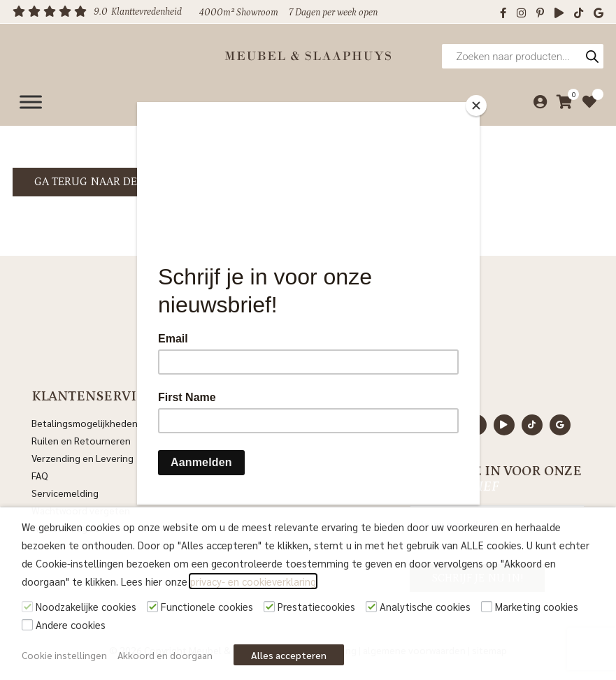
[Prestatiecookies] (269, 607)
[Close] (476, 106)
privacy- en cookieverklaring (253, 581)
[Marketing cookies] (487, 607)
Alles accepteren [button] (289, 655)
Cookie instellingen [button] (64, 655)
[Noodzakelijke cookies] (27, 607)
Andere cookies (71, 624)
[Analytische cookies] (371, 607)
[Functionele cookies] (152, 607)
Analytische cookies (425, 606)
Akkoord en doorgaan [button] (165, 655)
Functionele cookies (207, 606)
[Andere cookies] (27, 625)
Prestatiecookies (316, 606)
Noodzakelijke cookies (86, 606)
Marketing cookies (537, 606)
